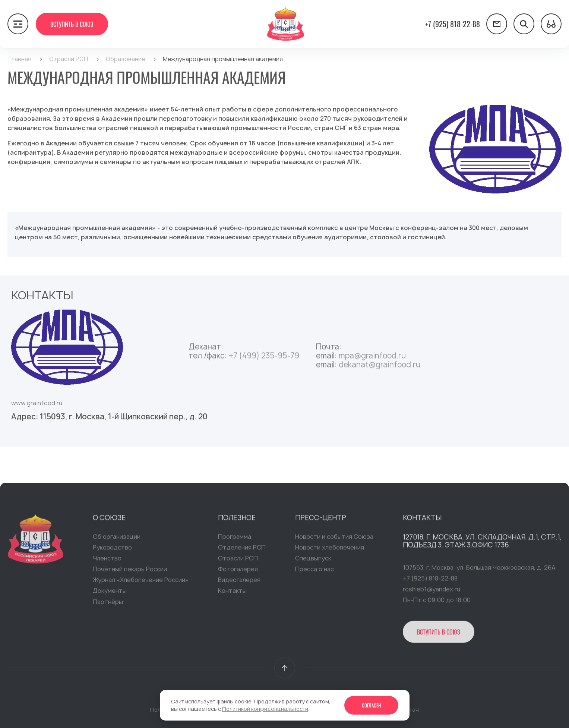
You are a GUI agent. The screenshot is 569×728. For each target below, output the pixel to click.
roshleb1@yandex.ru (432, 592)
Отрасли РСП (238, 561)
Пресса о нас (314, 572)
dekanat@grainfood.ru (380, 367)
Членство (107, 561)
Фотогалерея (238, 572)
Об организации (117, 539)
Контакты (232, 594)
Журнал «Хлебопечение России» (141, 583)
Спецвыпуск (313, 561)
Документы (110, 594)
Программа (235, 539)
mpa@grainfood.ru (372, 358)
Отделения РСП (242, 550)
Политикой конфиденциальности (265, 709)
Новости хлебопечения (330, 550)
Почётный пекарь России (130, 572)
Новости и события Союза (334, 539)
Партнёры (108, 605)
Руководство (112, 550)
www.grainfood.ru (37, 403)
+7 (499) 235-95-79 (264, 358)
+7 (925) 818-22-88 (453, 24)
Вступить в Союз (72, 24)
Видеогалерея (239, 583)
